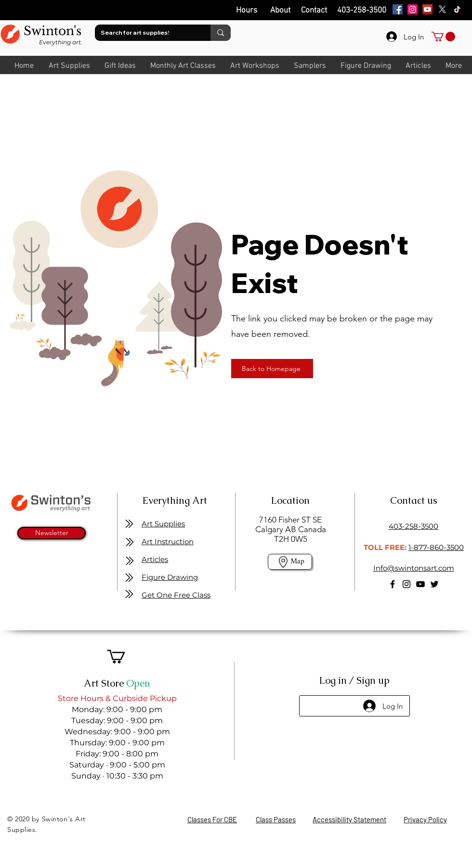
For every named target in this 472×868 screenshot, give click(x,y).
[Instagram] (413, 9)
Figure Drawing (170, 577)
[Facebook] (398, 9)
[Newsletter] (52, 533)
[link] (443, 37)
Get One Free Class (176, 595)
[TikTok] (457, 9)
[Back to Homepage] (272, 369)
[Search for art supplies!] (145, 33)
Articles (155, 559)
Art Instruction (168, 542)
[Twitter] (434, 584)
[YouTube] (427, 9)
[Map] (290, 562)
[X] (442, 9)
